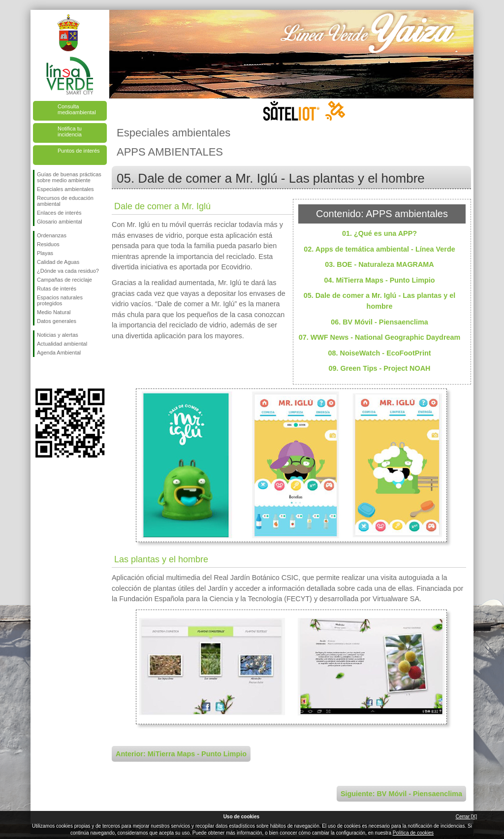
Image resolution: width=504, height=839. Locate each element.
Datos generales (57, 321)
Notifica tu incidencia (70, 131)
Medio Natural (54, 312)
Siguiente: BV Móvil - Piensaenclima (401, 794)
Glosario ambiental (60, 222)
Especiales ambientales (65, 189)
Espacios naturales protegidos (60, 300)
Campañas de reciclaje (64, 280)
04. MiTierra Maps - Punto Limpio (379, 280)
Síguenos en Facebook (39, 373)
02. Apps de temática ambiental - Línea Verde (379, 249)
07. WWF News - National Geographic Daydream (380, 337)
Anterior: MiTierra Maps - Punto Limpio (181, 754)
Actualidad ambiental (62, 344)
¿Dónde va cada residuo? (68, 271)
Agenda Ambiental (59, 353)
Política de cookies (413, 833)
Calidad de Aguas (58, 262)
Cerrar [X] (466, 817)
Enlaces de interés (59, 213)
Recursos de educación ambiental (65, 201)
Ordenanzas (52, 235)
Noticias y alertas (58, 335)
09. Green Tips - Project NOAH (380, 368)
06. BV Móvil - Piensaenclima (379, 322)
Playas (45, 253)
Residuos (48, 244)
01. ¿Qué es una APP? (379, 233)
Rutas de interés (57, 289)
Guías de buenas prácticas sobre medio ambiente (69, 177)
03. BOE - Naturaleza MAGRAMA (379, 264)
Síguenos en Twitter (55, 373)
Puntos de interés (79, 151)
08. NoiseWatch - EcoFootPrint (380, 353)
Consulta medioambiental (77, 109)
